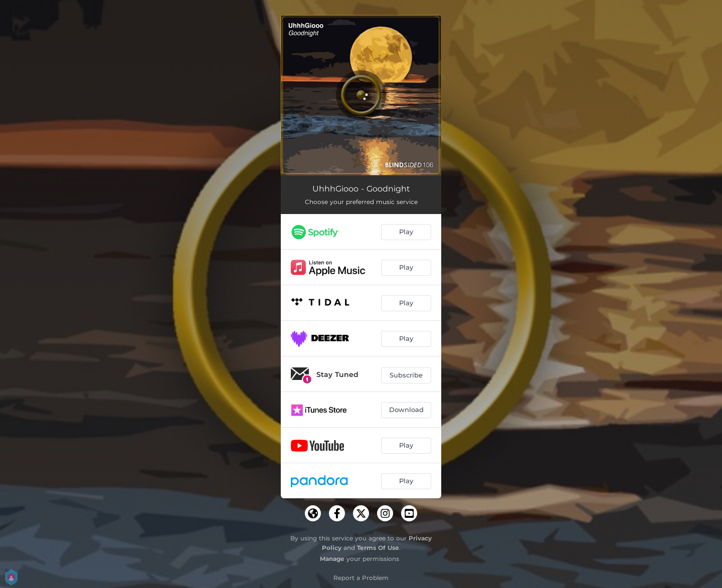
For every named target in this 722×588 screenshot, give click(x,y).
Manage (332, 559)
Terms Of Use (378, 548)
